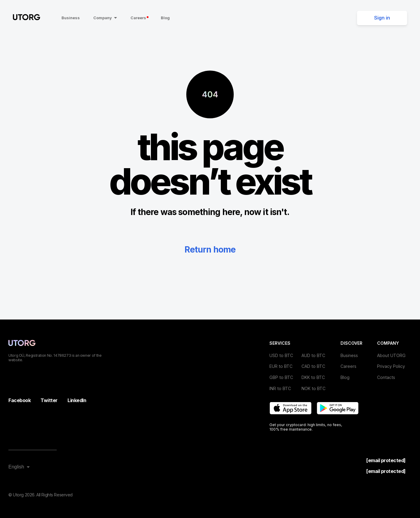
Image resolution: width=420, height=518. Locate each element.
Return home (210, 250)
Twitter (49, 400)
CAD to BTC (313, 366)
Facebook (19, 400)
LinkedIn (77, 400)
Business (71, 18)
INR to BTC (280, 388)
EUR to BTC (281, 366)
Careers (139, 18)
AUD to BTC (313, 355)
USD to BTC (281, 355)
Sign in (382, 18)
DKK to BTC (313, 377)
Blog (165, 18)
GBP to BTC (281, 377)
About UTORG (391, 355)
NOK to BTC (313, 388)
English (16, 467)
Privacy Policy (391, 366)
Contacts (386, 377)
